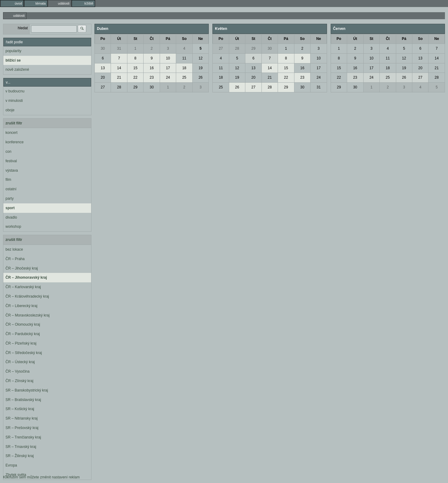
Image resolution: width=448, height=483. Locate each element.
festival (11, 161)
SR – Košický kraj (20, 409)
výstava (12, 170)
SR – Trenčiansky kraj (23, 437)
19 (200, 68)
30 (103, 48)
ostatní (11, 189)
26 (200, 77)
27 (103, 87)
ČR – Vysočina (18, 371)
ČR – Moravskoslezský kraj (28, 315)
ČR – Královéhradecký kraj (27, 296)
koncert (11, 133)
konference (14, 142)
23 (152, 77)
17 (168, 68)
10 (168, 58)
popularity (13, 51)
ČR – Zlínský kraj (19, 381)
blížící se (13, 60)
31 (119, 48)
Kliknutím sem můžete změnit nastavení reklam (41, 477)
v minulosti (14, 101)
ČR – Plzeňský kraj (21, 343)
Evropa (11, 465)
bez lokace (14, 249)
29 (135, 87)
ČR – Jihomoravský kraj (26, 277)
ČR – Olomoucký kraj (23, 324)
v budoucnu (15, 91)
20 (103, 77)
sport (10, 208)
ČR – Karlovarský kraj (23, 287)
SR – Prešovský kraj (22, 428)
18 (184, 68)
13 (103, 68)
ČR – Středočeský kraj (24, 353)
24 (168, 77)
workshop (13, 227)
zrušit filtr (14, 123)
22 (135, 77)
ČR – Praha (15, 259)
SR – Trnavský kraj (21, 447)
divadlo (11, 217)
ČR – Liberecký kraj (21, 306)
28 (119, 87)
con (8, 152)
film (8, 180)
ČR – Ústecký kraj (20, 362)
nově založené (17, 70)
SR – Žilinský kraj (20, 456)
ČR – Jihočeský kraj (22, 268)
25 (184, 77)
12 (200, 58)
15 (135, 68)
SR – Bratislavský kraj (23, 400)
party (10, 199)
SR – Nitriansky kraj (21, 418)
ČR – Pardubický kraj (23, 334)
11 (184, 58)
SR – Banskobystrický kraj (27, 390)
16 (152, 68)
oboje (10, 110)
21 (119, 77)
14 (119, 68)
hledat (23, 28)
